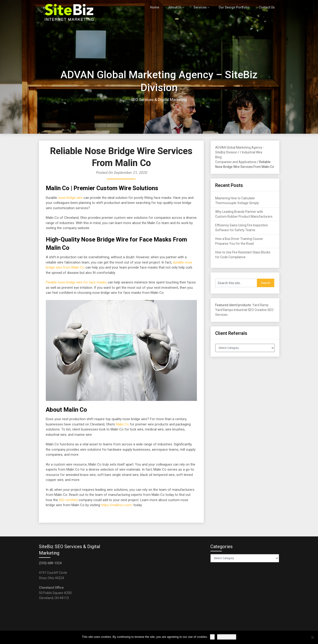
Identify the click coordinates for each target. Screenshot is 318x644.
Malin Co (122, 424)
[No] (312, 637)
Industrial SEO (244, 310)
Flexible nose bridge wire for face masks (76, 282)
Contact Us (267, 7)
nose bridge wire (70, 198)
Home (158, 7)
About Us (178, 7)
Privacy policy (227, 637)
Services (203, 7)
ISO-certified (68, 500)
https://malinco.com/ (117, 505)
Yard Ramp (260, 305)
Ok (212, 637)
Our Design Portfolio (235, 7)
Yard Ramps (224, 310)
